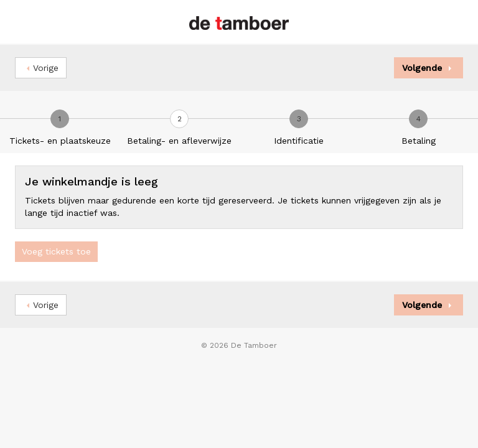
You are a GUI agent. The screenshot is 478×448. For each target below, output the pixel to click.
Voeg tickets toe (56, 251)
